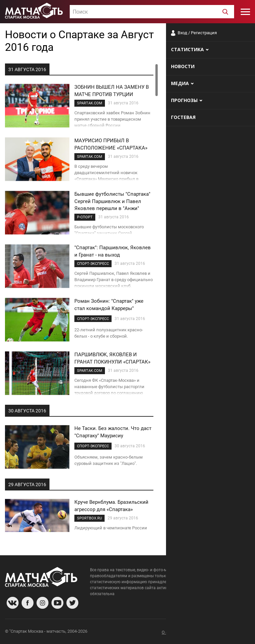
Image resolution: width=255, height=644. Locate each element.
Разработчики (196, 632)
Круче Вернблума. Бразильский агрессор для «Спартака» (111, 506)
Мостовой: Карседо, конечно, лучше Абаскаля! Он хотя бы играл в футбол (206, 235)
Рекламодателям (232, 632)
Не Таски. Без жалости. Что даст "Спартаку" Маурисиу (113, 432)
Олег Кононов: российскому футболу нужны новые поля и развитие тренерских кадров (201, 370)
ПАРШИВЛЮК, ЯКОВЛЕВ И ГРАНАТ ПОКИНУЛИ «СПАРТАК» (112, 358)
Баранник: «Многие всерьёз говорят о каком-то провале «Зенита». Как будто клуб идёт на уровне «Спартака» (205, 326)
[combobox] (152, 12)
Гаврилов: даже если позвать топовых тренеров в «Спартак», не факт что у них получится (206, 411)
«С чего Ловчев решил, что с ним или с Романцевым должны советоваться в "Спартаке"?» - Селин (204, 455)
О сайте (169, 632)
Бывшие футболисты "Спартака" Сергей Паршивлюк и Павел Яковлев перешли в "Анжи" (112, 201)
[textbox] (152, 12)
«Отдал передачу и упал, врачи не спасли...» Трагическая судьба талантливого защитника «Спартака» (205, 279)
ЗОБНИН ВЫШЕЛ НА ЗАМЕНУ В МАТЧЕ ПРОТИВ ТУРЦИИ (112, 91)
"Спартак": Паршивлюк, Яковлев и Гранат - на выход (113, 251)
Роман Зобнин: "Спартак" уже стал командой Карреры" (109, 305)
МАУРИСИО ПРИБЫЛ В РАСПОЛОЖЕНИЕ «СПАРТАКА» (111, 144)
